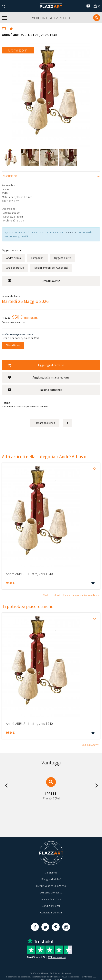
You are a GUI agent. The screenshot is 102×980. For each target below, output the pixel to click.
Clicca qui (72, 232)
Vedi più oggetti (90, 745)
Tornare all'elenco (45, 423)
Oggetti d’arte (63, 258)
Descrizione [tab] (9, 176)
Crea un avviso (34, 281)
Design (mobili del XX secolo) (51, 268)
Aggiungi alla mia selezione (39, 377)
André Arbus (14, 258)
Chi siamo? (51, 873)
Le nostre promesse (51, 892)
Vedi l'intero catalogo (51, 18)
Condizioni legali (51, 906)
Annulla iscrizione (51, 899)
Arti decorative (15, 268)
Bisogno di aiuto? (51, 879)
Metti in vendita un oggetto (51, 886)
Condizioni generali (51, 912)
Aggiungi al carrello (36, 365)
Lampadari (37, 258)
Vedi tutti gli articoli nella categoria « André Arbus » (71, 595)
